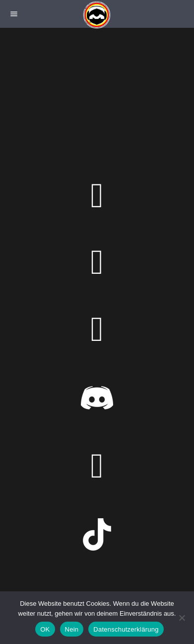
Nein (72, 629)
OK (45, 629)
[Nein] (182, 618)
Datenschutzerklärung (126, 629)
